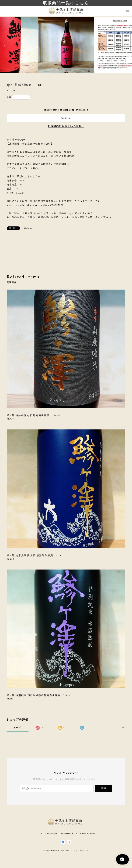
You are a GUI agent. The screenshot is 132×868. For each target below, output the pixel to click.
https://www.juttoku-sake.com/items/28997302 (35, 205)
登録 (103, 788)
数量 (9, 97)
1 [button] (64, 76)
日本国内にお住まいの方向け (66, 126)
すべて (18, 727)
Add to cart (66, 118)
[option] (66, 45)
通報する (28, 228)
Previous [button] (5, 45)
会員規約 (91, 833)
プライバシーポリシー (47, 833)
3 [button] (69, 76)
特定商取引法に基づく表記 (74, 833)
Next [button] (127, 45)
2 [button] (66, 76)
